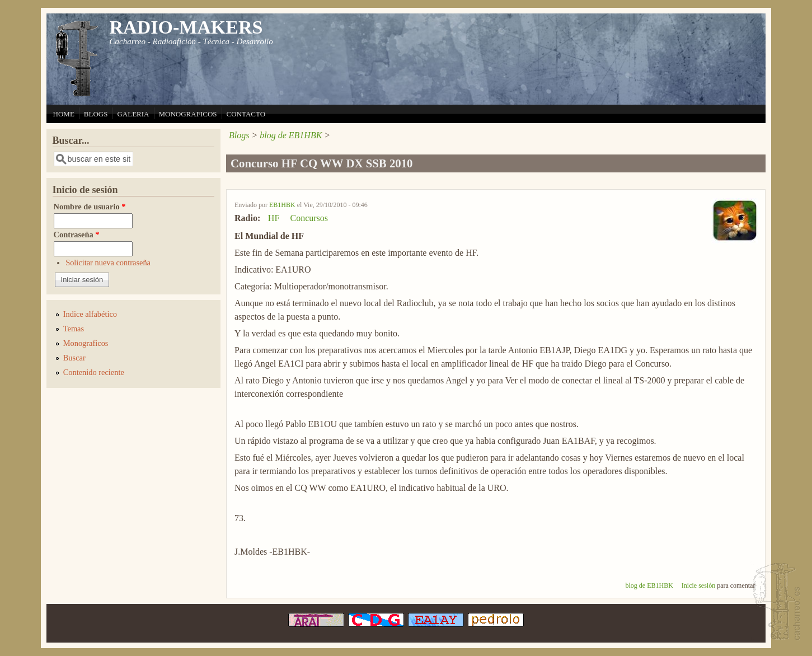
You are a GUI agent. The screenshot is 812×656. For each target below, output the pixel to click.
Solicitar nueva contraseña (108, 263)
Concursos (309, 218)
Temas (74, 329)
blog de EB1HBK (291, 135)
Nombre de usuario (90, 207)
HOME (64, 114)
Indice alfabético (90, 314)
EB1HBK (282, 205)
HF (274, 218)
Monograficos (86, 343)
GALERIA (133, 114)
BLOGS (96, 114)
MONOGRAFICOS (188, 114)
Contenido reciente (94, 372)
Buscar (74, 358)
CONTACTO (246, 114)
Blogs (239, 135)
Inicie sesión (698, 585)
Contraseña (77, 235)
